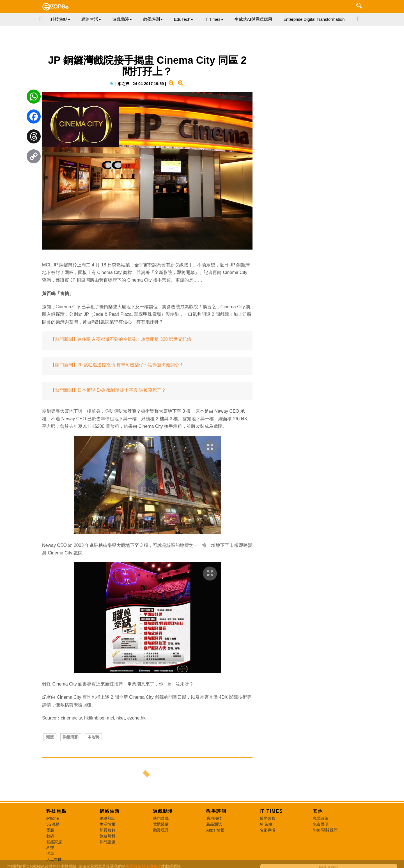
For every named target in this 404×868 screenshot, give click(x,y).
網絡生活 (110, 811)
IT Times (271, 811)
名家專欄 (267, 830)
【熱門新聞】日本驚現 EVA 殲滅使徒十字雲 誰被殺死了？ (108, 390)
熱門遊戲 (161, 818)
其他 (318, 811)
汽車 (50, 853)
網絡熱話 (107, 818)
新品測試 (214, 824)
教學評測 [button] (153, 19)
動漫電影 (71, 737)
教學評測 (216, 811)
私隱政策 (321, 818)
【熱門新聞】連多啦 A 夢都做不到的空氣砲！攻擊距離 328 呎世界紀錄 (121, 339)
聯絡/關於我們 (325, 830)
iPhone (53, 818)
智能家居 (54, 842)
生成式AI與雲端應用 (253, 19)
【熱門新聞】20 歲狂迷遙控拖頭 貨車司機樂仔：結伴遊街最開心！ (117, 365)
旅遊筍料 (107, 836)
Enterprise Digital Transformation (314, 19)
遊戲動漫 (163, 811)
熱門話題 (107, 842)
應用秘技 (214, 818)
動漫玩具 (161, 830)
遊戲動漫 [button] (122, 19)
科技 (50, 848)
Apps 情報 (215, 830)
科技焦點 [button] (60, 19)
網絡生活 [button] (91, 19)
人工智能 (54, 859)
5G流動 (53, 824)
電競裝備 (161, 824)
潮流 (50, 737)
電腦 (50, 830)
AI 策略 (266, 824)
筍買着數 (107, 830)
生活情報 (107, 824)
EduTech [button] (183, 19)
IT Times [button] (214, 19)
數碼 (50, 836)
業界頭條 (267, 818)
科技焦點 (56, 811)
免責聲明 (321, 824)
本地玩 (93, 737)
